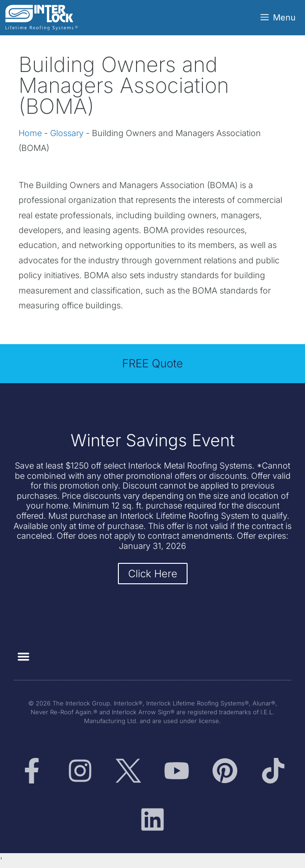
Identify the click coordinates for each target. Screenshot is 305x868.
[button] (23, 656)
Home (30, 133)
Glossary (67, 133)
